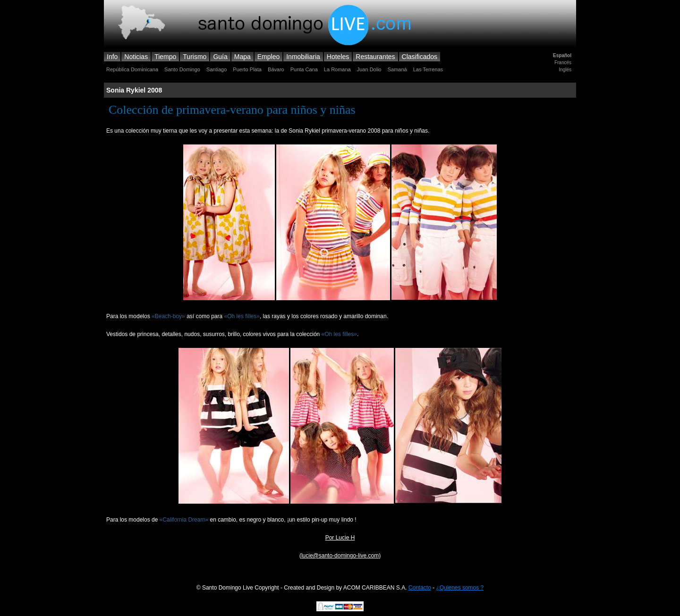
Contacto (420, 588)
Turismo (195, 57)
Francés (563, 63)
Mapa (242, 57)
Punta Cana (304, 69)
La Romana (337, 69)
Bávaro (276, 69)
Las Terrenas (428, 69)
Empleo (268, 57)
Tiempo (165, 57)
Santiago (217, 69)
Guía (220, 57)
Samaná (397, 69)
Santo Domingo (182, 69)
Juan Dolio (369, 69)
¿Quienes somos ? (460, 588)
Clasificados (420, 57)
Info (112, 57)
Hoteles (338, 57)
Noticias (136, 57)
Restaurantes (375, 57)
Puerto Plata (247, 69)
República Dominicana (132, 69)
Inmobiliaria (303, 57)
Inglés (565, 70)
